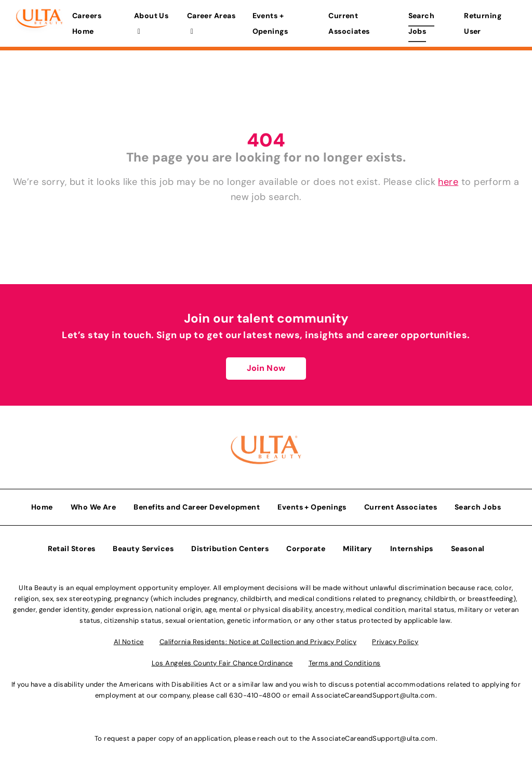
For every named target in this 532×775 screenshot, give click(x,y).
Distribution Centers (230, 549)
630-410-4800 (255, 695)
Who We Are (94, 507)
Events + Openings (270, 23)
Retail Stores (72, 549)
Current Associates (349, 23)
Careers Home (87, 23)
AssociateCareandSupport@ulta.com (373, 695)
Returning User (483, 23)
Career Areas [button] (211, 23)
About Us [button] (151, 23)
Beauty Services (143, 549)
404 (266, 140)
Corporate (306, 549)
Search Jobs (422, 23)
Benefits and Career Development (197, 507)
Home (42, 507)
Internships (412, 549)
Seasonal (468, 549)
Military (358, 549)
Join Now (266, 368)
